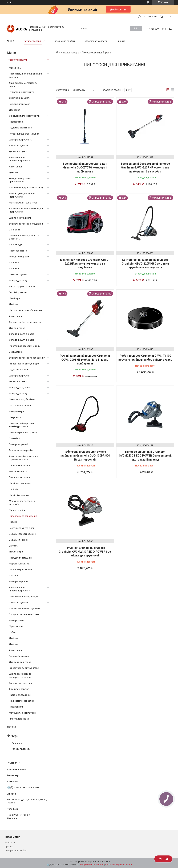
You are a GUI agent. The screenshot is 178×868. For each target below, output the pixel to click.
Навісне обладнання (20, 695)
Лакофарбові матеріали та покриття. (23, 85)
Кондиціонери (16, 411)
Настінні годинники (19, 495)
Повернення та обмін (64, 41)
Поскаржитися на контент (91, 865)
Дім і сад (14, 638)
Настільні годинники (20, 483)
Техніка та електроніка (21, 450)
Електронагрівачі (18, 444)
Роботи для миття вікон (22, 528)
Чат (163, 859)
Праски (13, 522)
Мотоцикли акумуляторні (23, 713)
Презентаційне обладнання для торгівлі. (26, 75)
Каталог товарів (33, 41)
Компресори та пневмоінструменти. (20, 159)
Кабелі (13, 632)
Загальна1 (15, 230)
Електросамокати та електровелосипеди (20, 675)
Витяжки (14, 546)
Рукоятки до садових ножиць (25, 346)
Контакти (10, 843)
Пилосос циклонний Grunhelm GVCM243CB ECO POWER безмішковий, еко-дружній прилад (145, 456)
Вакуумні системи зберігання (24, 614)
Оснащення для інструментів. (25, 116)
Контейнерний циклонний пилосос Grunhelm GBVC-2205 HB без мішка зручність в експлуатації (145, 264)
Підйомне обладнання (21, 128)
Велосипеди (15, 245)
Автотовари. (16, 167)
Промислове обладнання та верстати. (24, 237)
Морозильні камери (20, 564)
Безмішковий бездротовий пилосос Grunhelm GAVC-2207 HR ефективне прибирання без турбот (145, 168)
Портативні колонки (20, 405)
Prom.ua (106, 862)
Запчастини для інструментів (25, 608)
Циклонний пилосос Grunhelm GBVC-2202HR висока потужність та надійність (85, 264)
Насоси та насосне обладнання (26, 310)
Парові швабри (17, 510)
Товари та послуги (17, 60)
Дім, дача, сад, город (20, 662)
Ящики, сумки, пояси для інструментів (22, 195)
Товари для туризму (20, 388)
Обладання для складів (22, 334)
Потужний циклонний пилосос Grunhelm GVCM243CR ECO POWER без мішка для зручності (85, 552)
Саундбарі (14, 438)
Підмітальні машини (20, 370)
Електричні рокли (19, 581)
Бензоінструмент (18, 274)
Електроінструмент (19, 104)
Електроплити (17, 620)
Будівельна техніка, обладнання (26, 224)
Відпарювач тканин (19, 477)
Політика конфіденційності (118, 865)
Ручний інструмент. (19, 152)
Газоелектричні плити (21, 570)
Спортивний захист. (19, 98)
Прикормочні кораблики (22, 701)
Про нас (121, 41)
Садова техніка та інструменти (25, 322)
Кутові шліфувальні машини (24, 134)
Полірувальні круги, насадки (24, 597)
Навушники (15, 417)
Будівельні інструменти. (22, 92)
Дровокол (15, 110)
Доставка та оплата (96, 41)
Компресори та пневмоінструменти (20, 589)
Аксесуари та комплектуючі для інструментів (26, 210)
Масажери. (15, 68)
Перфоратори (17, 122)
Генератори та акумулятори (24, 364)
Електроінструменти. (20, 140)
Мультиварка (16, 626)
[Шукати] (136, 29)
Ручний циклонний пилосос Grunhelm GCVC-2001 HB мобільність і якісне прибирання (85, 360)
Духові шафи (16, 552)
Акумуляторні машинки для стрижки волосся (24, 458)
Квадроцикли (16, 707)
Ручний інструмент (19, 382)
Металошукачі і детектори (23, 203)
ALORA (10, 41)
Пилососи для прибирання (23, 516)
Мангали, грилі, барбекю (22, 399)
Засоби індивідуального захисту (26, 188)
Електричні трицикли (20, 218)
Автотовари (16, 316)
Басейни (13, 576)
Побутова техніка (18, 251)
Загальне (14, 263)
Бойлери (14, 489)
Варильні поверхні (19, 540)
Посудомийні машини (20, 558)
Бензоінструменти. (19, 146)
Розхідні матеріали (19, 257)
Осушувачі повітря (19, 689)
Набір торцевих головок (22, 286)
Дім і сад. (14, 173)
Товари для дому (18, 280)
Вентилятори (16, 352)
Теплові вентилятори (20, 683)
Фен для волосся (18, 471)
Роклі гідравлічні (18, 292)
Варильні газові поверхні (22, 534)
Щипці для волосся (19, 465)
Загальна (14, 268)
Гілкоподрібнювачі (19, 719)
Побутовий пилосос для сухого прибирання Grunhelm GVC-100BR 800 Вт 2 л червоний (85, 456)
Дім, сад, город (17, 328)
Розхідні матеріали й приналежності (20, 180)
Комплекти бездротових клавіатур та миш (22, 425)
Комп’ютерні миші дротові (23, 432)
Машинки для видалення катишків (22, 503)
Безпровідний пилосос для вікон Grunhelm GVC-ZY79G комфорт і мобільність (85, 168)
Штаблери (14, 298)
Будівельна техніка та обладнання (27, 358)
